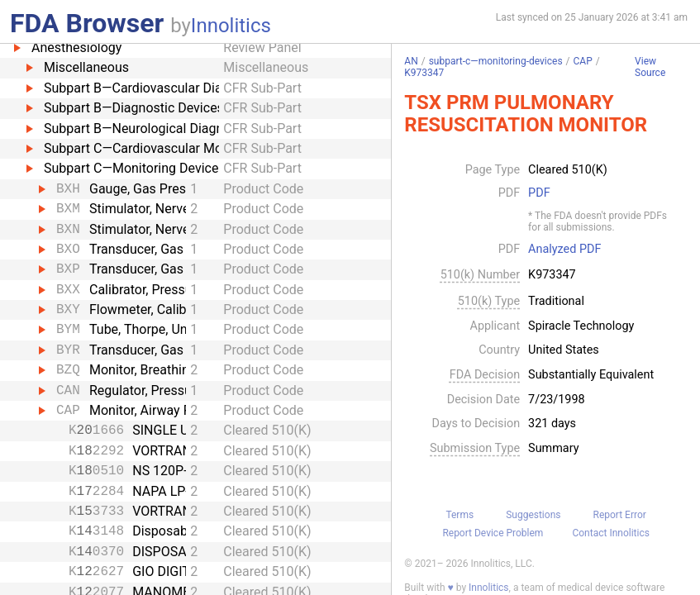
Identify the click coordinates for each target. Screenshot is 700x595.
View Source (650, 67)
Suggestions (533, 515)
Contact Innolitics (610, 533)
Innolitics (231, 26)
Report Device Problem (493, 533)
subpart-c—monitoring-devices (496, 61)
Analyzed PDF (564, 250)
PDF (539, 193)
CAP (583, 61)
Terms (460, 515)
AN (411, 61)
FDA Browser (87, 23)
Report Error (620, 515)
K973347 (424, 73)
